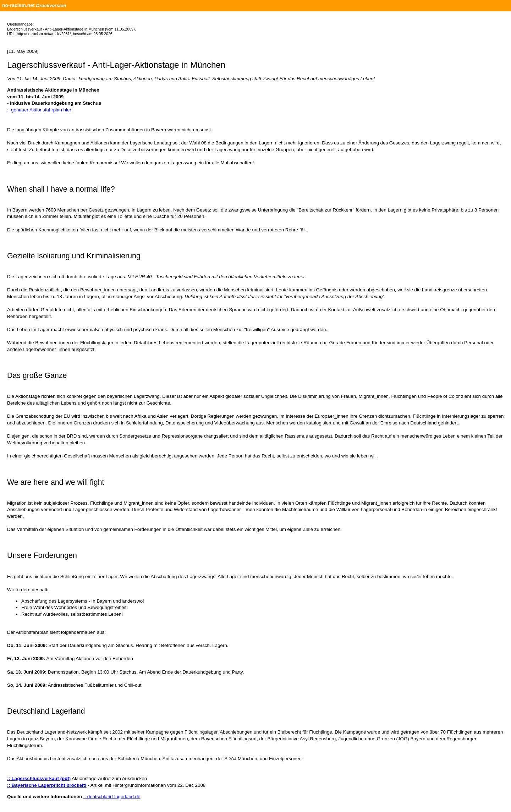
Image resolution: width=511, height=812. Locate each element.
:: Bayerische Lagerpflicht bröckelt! (47, 785)
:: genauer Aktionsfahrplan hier (39, 110)
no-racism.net (18, 5)
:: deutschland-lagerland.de (112, 797)
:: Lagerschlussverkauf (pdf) (39, 778)
